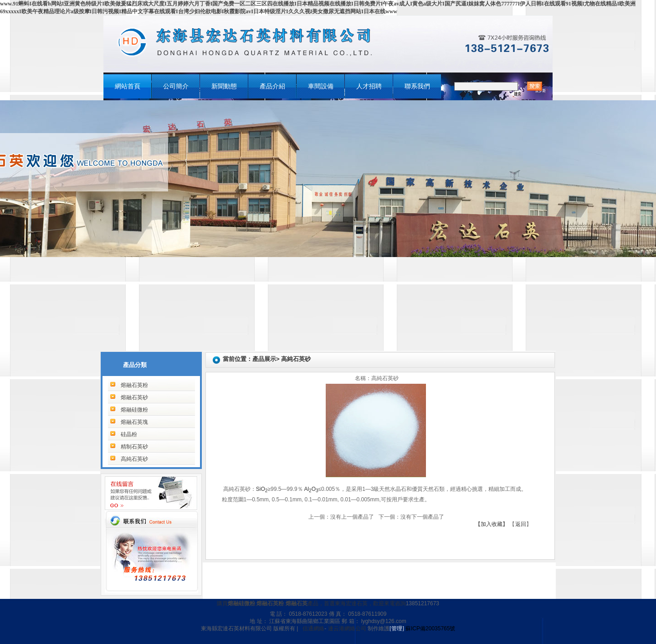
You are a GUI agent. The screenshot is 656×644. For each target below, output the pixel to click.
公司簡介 (176, 86)
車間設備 (321, 86)
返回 (521, 524)
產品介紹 (272, 86)
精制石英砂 (134, 447)
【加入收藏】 (492, 524)
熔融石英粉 (134, 385)
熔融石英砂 (134, 397)
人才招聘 (369, 86)
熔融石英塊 (134, 422)
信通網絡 (313, 629)
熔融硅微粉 (134, 410)
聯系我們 (417, 86)
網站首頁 (128, 86)
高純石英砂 (134, 459)
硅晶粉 (129, 434)
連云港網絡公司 (347, 629)
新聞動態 (224, 86)
